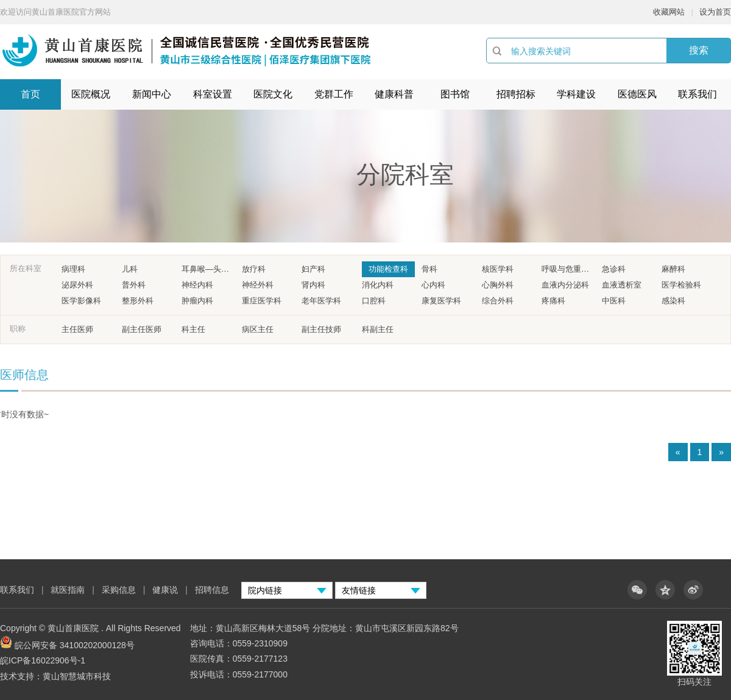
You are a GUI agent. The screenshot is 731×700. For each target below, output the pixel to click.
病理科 (73, 269)
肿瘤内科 (197, 301)
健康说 (166, 590)
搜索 (699, 50)
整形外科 (138, 301)
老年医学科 (321, 301)
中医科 (614, 301)
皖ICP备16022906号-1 (43, 660)
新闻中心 (152, 94)
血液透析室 (622, 285)
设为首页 (715, 12)
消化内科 (378, 285)
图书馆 (455, 94)
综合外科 (498, 301)
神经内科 (197, 285)
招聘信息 (212, 590)
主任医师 (77, 329)
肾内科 (313, 285)
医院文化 (273, 94)
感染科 (673, 301)
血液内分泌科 (565, 285)
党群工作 (334, 94)
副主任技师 (321, 329)
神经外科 (258, 285)
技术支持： (21, 676)
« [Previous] (678, 452)
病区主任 (258, 329)
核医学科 (498, 269)
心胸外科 (498, 285)
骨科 (429, 269)
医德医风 (637, 94)
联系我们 (697, 94)
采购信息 (119, 590)
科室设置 (213, 94)
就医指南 (68, 590)
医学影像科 (81, 301)
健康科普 (394, 94)
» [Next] (721, 452)
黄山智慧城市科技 (77, 676)
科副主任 (378, 329)
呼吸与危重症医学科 (568, 269)
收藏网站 (669, 12)
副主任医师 (142, 329)
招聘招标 (516, 94)
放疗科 (254, 269)
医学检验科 (681, 285)
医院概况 (91, 94)
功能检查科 (388, 269)
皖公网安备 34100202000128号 (75, 645)
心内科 (433, 285)
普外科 (134, 285)
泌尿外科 (77, 285)
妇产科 (313, 269)
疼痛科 (553, 301)
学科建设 (576, 94)
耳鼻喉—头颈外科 (208, 269)
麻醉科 (673, 269)
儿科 (130, 269)
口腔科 (374, 301)
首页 (30, 94)
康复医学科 (441, 301)
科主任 (193, 329)
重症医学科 (262, 301)
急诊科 (614, 269)
